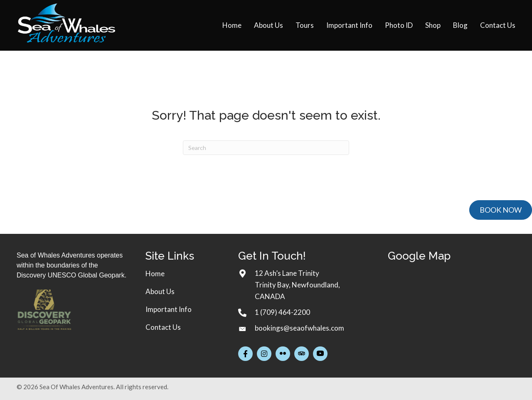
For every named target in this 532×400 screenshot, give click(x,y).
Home (155, 274)
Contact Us (163, 327)
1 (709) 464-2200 (282, 312)
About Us (160, 291)
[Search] (266, 148)
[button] (245, 354)
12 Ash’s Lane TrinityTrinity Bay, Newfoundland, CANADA (297, 285)
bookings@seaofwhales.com (299, 328)
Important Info (169, 309)
